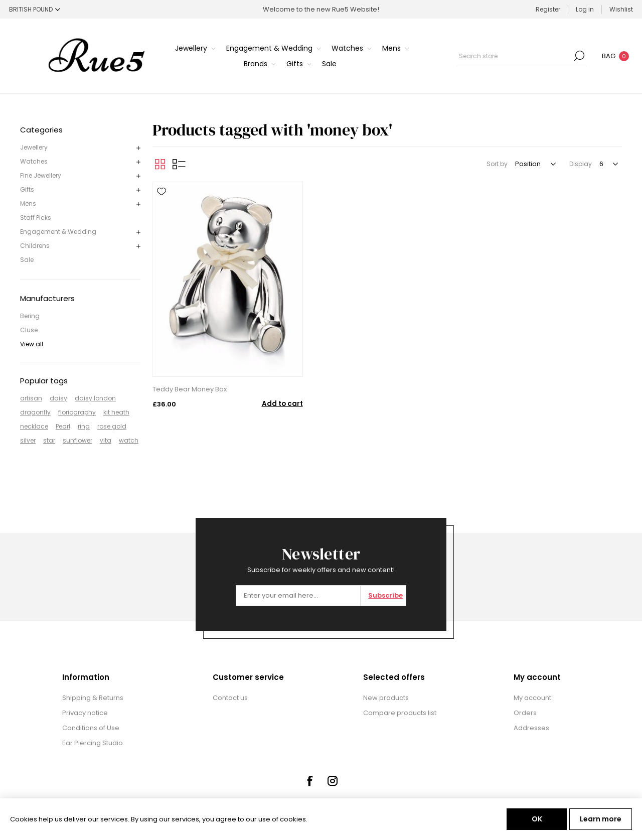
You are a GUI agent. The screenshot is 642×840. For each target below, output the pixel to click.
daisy (58, 398)
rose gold (112, 426)
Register (548, 9)
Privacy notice (85, 713)
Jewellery (34, 147)
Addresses (531, 728)
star (49, 440)
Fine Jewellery (41, 175)
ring (84, 426)
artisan (31, 398)
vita (106, 440)
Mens (28, 203)
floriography (77, 412)
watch (129, 440)
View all (32, 344)
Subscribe (385, 595)
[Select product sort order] (535, 164)
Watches (34, 161)
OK (537, 819)
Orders (525, 713)
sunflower (77, 440)
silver (28, 440)
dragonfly (35, 412)
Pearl (63, 426)
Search (579, 56)
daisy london (95, 398)
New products (386, 698)
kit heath (116, 412)
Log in (585, 9)
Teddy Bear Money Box (190, 389)
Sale (27, 260)
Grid (160, 164)
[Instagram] (333, 781)
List (179, 164)
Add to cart (282, 404)
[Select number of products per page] (608, 164)
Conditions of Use (91, 728)
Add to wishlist (162, 192)
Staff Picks (36, 218)
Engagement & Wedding (58, 232)
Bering (30, 316)
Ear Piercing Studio (93, 743)
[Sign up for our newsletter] (298, 596)
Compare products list (400, 713)
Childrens (35, 246)
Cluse (29, 330)
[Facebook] (309, 781)
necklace (34, 426)
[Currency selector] (35, 9)
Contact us (230, 698)
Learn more (601, 819)
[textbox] (514, 56)
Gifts (27, 189)
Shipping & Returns (93, 698)
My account (532, 698)
